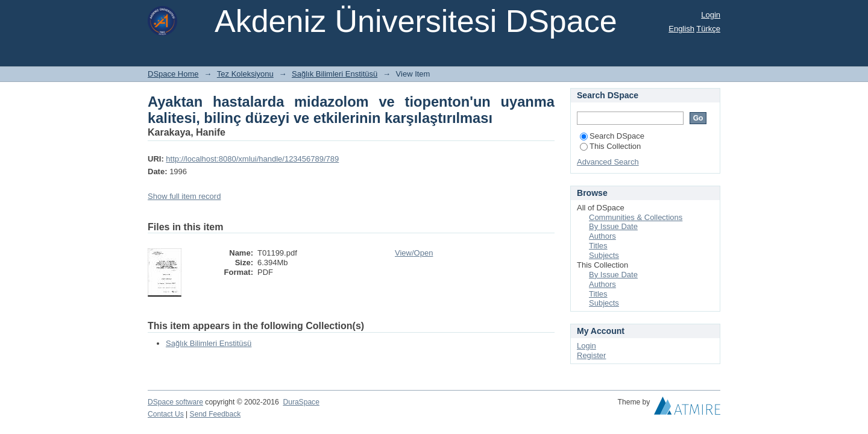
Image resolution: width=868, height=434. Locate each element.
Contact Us (166, 414)
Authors (602, 236)
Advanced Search (608, 162)
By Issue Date (613, 226)
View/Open (414, 253)
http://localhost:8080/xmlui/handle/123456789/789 (252, 159)
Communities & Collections (636, 217)
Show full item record (184, 196)
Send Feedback (215, 414)
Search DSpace (612, 136)
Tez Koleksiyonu (245, 74)
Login (711, 15)
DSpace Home (173, 74)
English (681, 29)
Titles (598, 246)
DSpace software (175, 402)
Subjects (604, 255)
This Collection (610, 146)
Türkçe (708, 29)
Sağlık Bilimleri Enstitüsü (335, 74)
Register (591, 355)
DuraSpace (301, 402)
